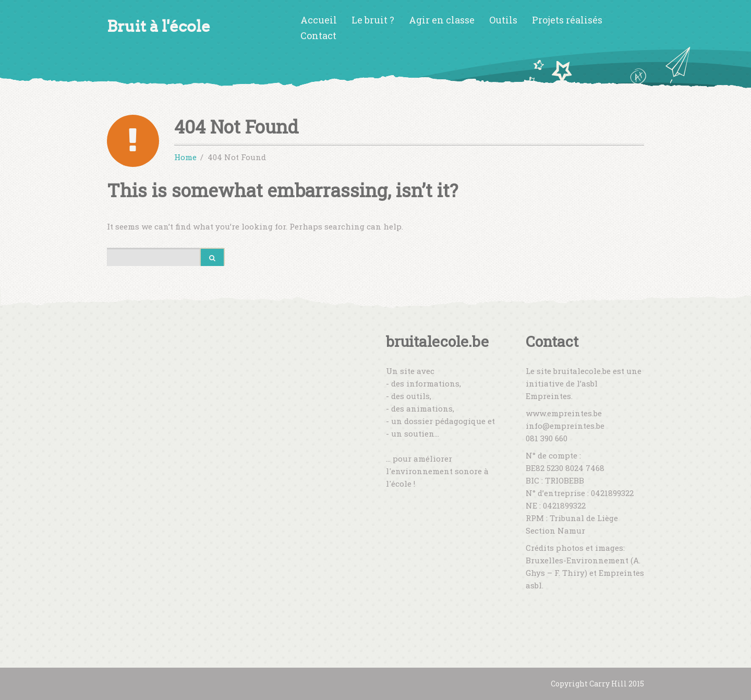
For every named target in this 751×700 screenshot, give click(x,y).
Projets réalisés (567, 20)
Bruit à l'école (159, 26)
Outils (503, 20)
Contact (318, 35)
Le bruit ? (373, 20)
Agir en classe (442, 20)
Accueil (319, 20)
